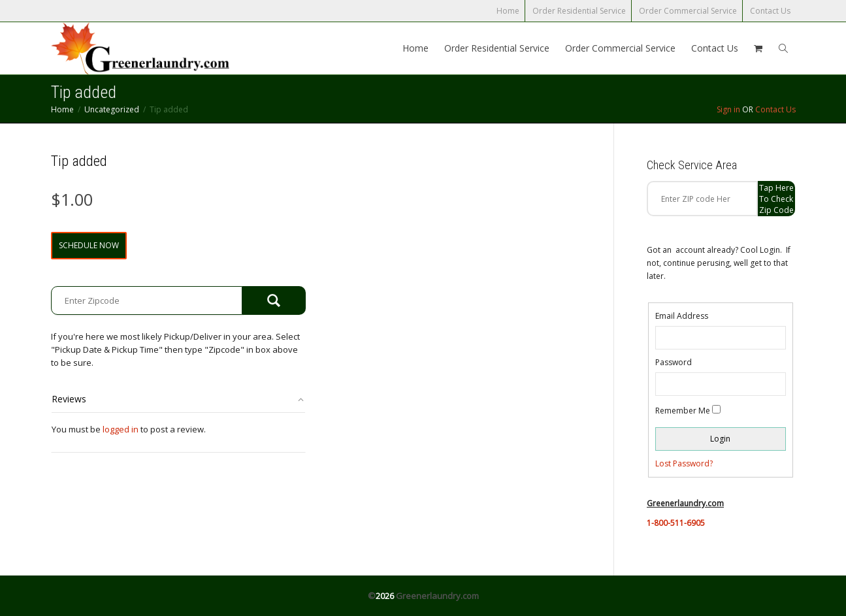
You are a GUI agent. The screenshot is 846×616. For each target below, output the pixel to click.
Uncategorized (112, 109)
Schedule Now (89, 245)
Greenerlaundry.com (437, 596)
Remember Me (683, 411)
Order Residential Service (579, 11)
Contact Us (770, 11)
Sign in (728, 109)
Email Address (682, 316)
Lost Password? (684, 463)
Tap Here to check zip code (776, 199)
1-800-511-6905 (676, 523)
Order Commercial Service (688, 11)
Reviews (69, 399)
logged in (121, 429)
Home (508, 11)
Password (674, 362)
